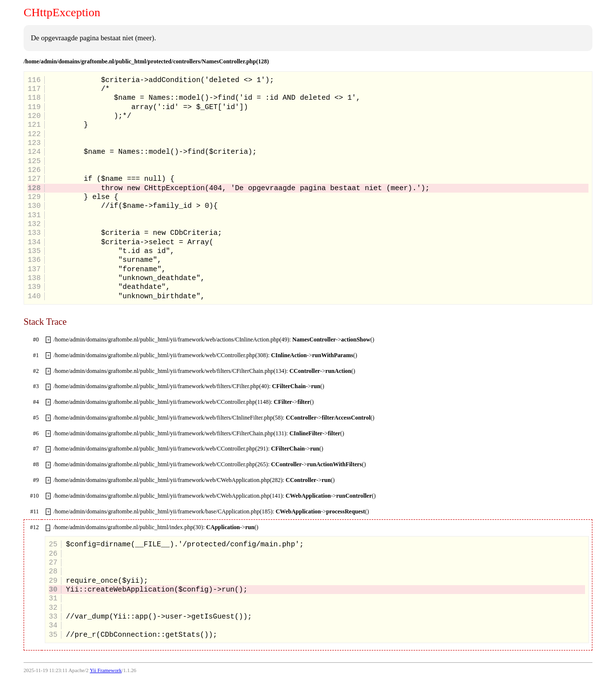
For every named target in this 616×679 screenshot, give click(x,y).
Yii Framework (106, 670)
